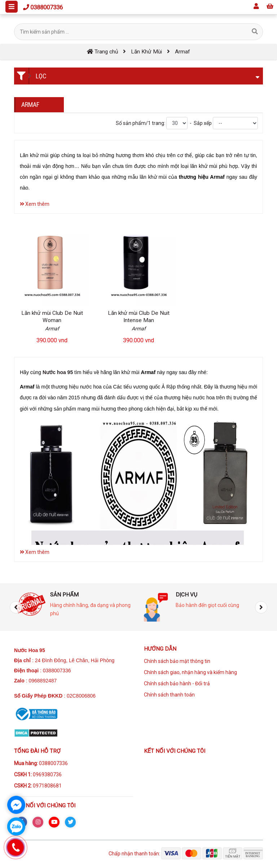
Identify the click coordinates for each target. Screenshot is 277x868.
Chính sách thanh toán (169, 695)
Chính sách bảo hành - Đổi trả (177, 683)
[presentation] (16, 607)
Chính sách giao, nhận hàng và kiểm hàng (190, 672)
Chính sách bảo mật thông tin (177, 661)
